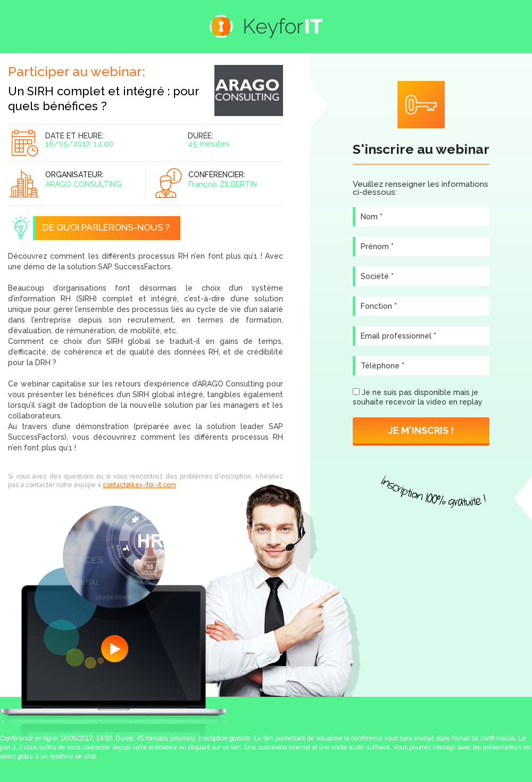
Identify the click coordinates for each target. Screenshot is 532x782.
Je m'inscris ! (421, 430)
